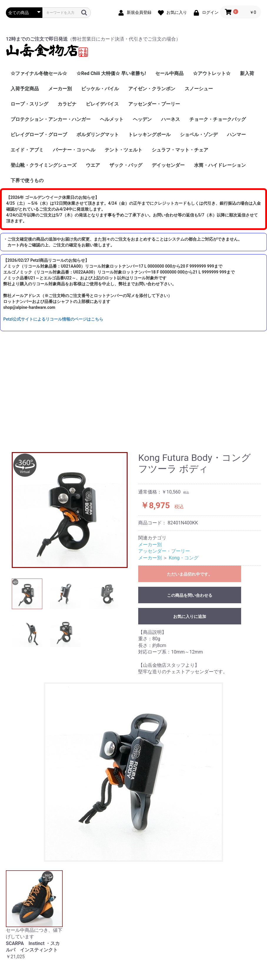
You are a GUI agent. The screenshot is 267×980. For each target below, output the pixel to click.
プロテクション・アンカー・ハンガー (51, 119)
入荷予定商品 (25, 89)
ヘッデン (142, 119)
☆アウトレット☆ (212, 73)
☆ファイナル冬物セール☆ (39, 73)
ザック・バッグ (126, 165)
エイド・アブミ (27, 150)
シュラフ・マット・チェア (180, 150)
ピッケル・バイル (100, 89)
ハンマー (236, 135)
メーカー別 (60, 89)
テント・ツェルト (124, 150)
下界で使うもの (27, 180)
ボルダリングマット (98, 135)
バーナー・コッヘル (74, 150)
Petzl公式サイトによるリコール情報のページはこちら (53, 319)
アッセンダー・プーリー (154, 104)
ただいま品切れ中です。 (190, 574)
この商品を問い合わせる (190, 595)
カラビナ (67, 104)
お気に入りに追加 (190, 616)
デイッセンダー (168, 165)
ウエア (93, 165)
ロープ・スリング (29, 104)
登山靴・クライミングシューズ (44, 165)
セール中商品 (169, 73)
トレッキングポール (149, 135)
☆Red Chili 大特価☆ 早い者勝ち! (111, 73)
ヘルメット (112, 119)
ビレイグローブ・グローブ (39, 135)
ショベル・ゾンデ (199, 135)
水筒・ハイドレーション (220, 165)
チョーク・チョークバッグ (218, 119)
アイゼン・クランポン (152, 89)
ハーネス (171, 119)
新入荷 (247, 73)
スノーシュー (199, 89)
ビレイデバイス (102, 104)
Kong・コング (184, 558)
